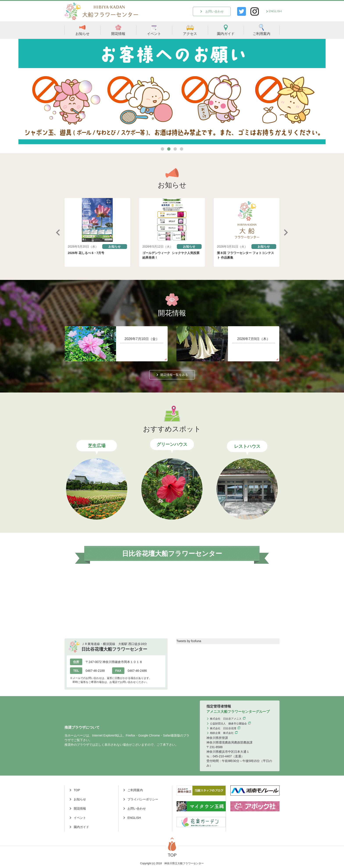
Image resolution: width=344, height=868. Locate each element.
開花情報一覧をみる (174, 375)
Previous (58, 232)
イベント (154, 30)
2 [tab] (169, 149)
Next (286, 232)
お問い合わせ (215, 11)
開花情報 (118, 30)
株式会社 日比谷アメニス (226, 719)
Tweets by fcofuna (189, 641)
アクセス (190, 30)
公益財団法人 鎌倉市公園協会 (228, 724)
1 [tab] (162, 149)
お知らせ (82, 30)
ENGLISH (275, 11)
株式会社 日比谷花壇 (223, 728)
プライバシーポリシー (143, 799)
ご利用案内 (262, 30)
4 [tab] (182, 149)
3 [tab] (175, 149)
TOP (77, 790)
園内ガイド (226, 30)
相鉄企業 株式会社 (222, 733)
